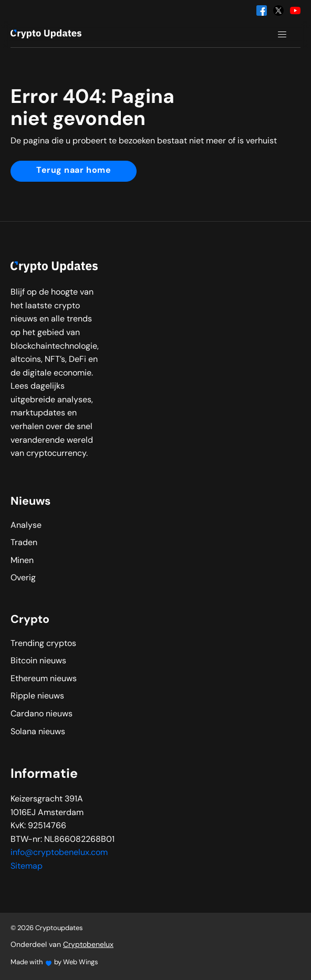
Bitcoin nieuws (38, 661)
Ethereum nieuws (44, 679)
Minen (22, 561)
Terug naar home (74, 171)
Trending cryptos (43, 644)
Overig (23, 578)
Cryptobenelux (88, 945)
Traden (24, 543)
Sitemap (27, 867)
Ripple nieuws (37, 696)
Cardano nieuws (42, 714)
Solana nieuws (38, 732)
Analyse (26, 526)
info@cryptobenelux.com (59, 853)
